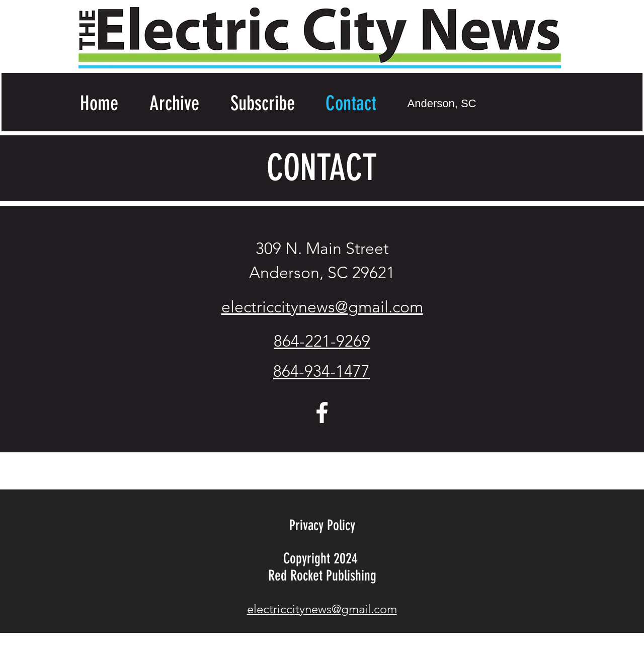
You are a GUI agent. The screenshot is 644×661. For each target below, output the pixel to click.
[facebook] (322, 412)
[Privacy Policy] (322, 525)
